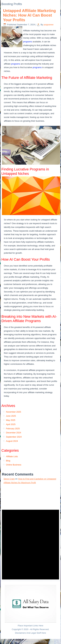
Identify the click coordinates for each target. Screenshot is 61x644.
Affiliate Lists (12, 456)
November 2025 (14, 412)
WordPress (21, 641)
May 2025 (11, 420)
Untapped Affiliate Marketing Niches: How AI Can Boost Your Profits (29, 15)
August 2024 (12, 441)
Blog (8, 461)
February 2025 (13, 429)
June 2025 (11, 416)
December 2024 (14, 433)
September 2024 (14, 437)
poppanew (48, 25)
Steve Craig (9, 479)
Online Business (14, 465)
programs (28, 42)
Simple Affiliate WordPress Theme (41, 641)
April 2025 (11, 424)
